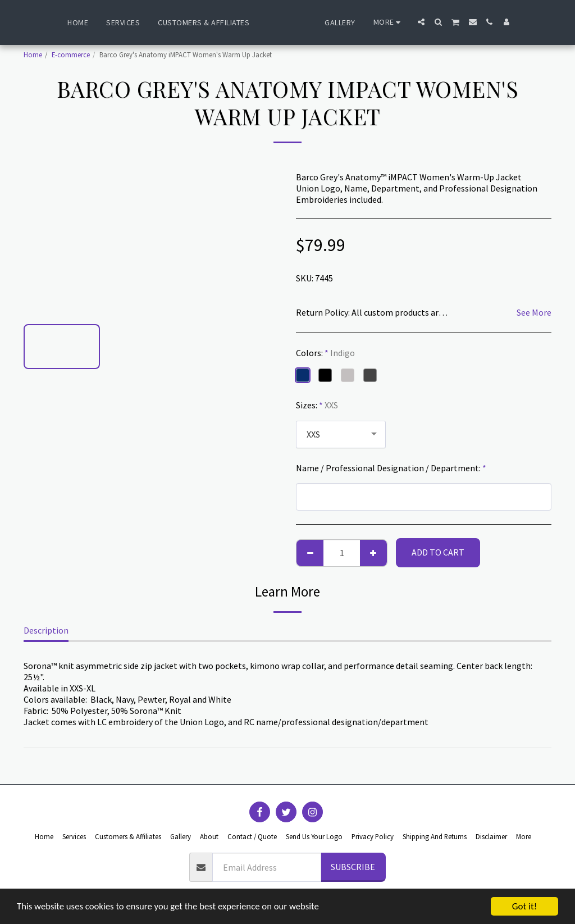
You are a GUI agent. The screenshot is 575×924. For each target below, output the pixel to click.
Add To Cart (438, 552)
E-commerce (71, 54)
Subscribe (353, 867)
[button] (449, 22)
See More (534, 312)
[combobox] (341, 434)
